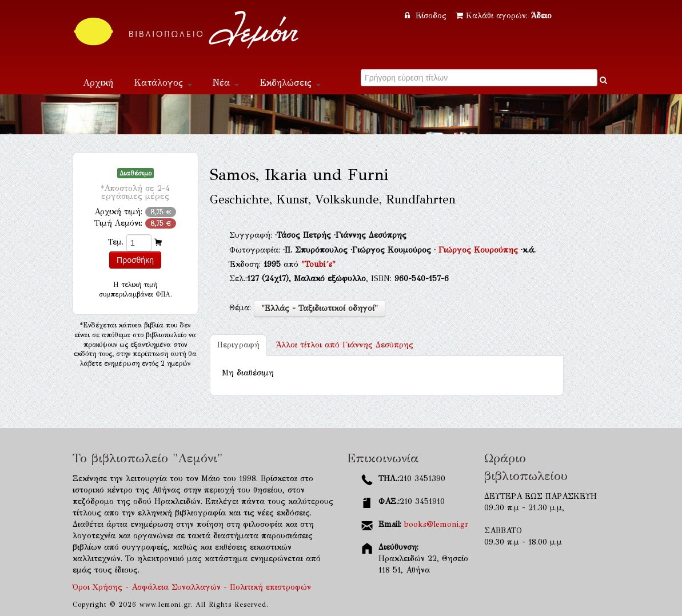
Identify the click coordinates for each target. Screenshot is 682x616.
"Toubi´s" (318, 264)
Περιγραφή (238, 345)
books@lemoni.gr (436, 524)
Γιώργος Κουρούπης (480, 250)
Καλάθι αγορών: (504, 16)
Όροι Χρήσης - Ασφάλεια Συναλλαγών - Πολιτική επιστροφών (192, 587)
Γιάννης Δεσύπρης (344, 345)
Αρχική (98, 83)
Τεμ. (116, 242)
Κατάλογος (163, 83)
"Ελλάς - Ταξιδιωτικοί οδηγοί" (320, 308)
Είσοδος (427, 16)
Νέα (226, 83)
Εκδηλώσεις (290, 83)
